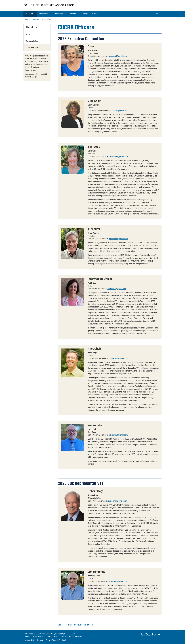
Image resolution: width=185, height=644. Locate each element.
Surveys (85, 14)
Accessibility (30, 640)
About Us (30, 14)
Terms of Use (51, 640)
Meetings (60, 14)
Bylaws (28, 34)
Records (74, 14)
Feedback (62, 640)
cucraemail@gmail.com (117, 56)
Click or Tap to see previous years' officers (76, 625)
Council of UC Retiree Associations (49, 5)
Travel (96, 14)
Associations (45, 14)
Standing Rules (32, 41)
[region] (110, 67)
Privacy (40, 640)
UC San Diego (148, 7)
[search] (158, 14)
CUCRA (28, 19)
